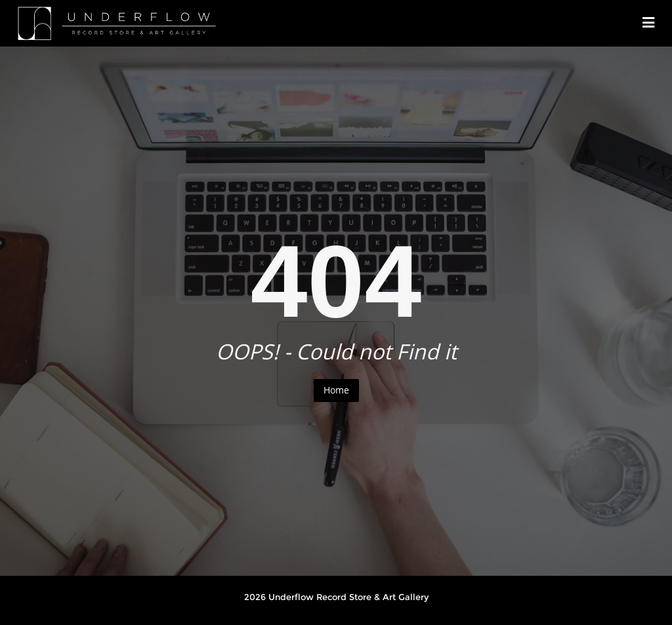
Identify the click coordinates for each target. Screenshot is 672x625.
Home (336, 390)
